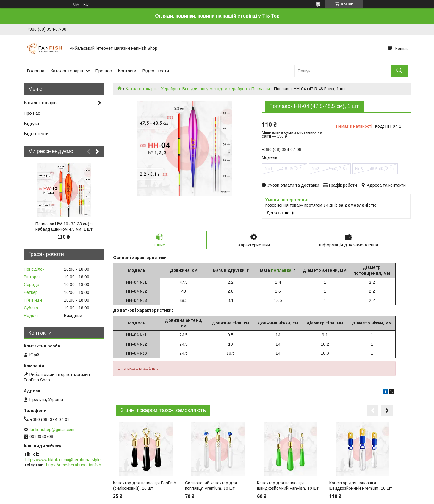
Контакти (127, 71)
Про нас (104, 71)
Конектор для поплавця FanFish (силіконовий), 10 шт (145, 486)
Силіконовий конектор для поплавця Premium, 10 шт (211, 486)
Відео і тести (156, 71)
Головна (36, 71)
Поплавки (261, 89)
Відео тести (36, 134)
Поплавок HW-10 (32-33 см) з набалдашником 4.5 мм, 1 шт (64, 227)
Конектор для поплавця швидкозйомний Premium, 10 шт (361, 486)
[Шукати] (399, 71)
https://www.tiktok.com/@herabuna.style (63, 460)
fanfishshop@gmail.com (52, 430)
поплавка (281, 270)
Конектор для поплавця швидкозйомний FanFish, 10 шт (288, 486)
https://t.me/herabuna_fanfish (74, 465)
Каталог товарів (67, 71)
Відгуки (31, 123)
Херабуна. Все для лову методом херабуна (204, 89)
